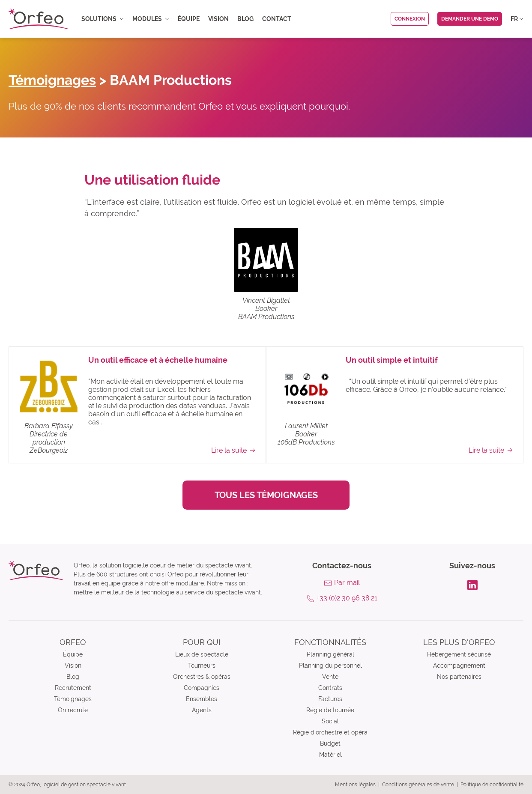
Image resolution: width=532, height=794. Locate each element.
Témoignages (52, 80)
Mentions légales (355, 785)
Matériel (330, 755)
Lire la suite (234, 450)
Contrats (330, 688)
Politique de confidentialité (492, 785)
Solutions (103, 19)
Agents (202, 710)
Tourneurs (202, 666)
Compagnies (202, 688)
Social (330, 721)
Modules (151, 19)
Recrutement (73, 688)
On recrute (73, 710)
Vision (218, 19)
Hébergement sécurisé (459, 654)
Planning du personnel (330, 666)
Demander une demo (470, 19)
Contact (277, 19)
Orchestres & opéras (202, 677)
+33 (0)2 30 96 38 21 (347, 598)
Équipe (189, 19)
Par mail (347, 583)
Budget (330, 743)
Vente (330, 677)
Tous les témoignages (266, 495)
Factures (330, 699)
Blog (245, 19)
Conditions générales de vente (418, 785)
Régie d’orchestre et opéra (330, 732)
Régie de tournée (330, 710)
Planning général (330, 654)
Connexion (410, 19)
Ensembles (202, 699)
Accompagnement (459, 666)
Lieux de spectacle (202, 654)
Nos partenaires (459, 677)
